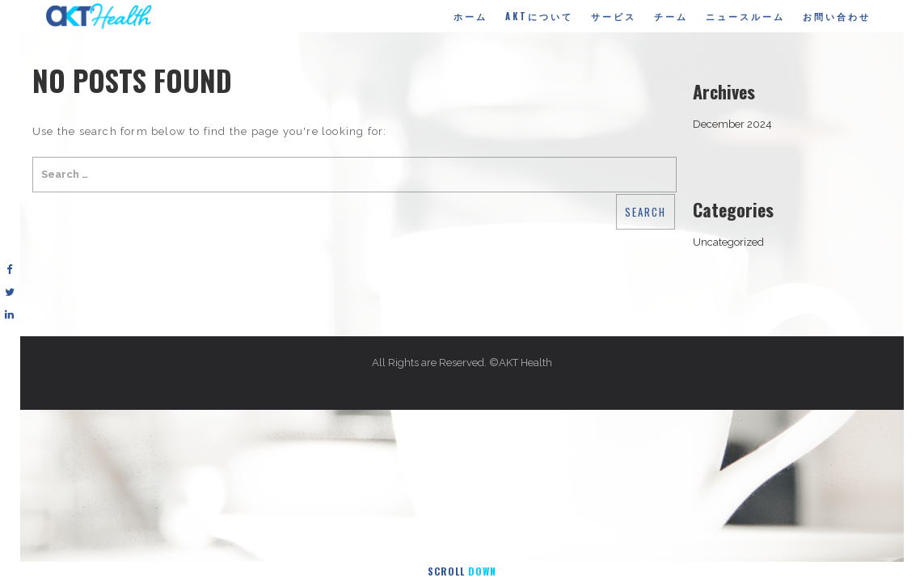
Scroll (462, 571)
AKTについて (539, 16)
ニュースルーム (745, 16)
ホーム (470, 16)
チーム (671, 16)
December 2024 (732, 124)
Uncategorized (728, 242)
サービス (614, 16)
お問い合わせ (837, 16)
